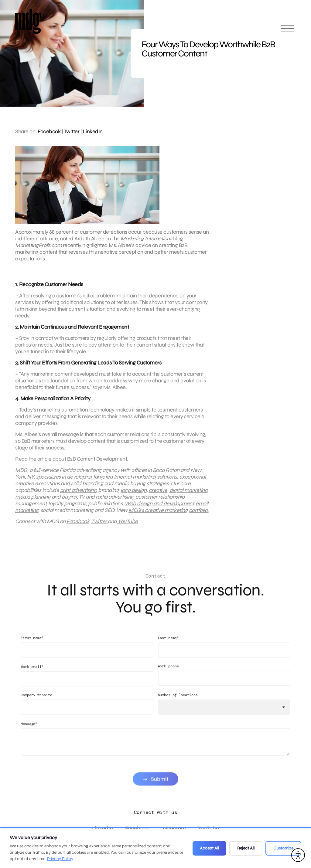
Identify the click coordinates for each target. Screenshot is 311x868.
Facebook (49, 131)
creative (158, 494)
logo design (134, 494)
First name (32, 645)
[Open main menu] (288, 31)
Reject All (246, 848)
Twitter (72, 131)
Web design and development (159, 507)
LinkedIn (93, 131)
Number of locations (178, 702)
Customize (283, 848)
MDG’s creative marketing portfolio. (169, 514)
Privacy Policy (60, 859)
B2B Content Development (96, 463)
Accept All (209, 848)
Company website (36, 702)
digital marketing (188, 494)
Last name (168, 645)
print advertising (78, 494)
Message (29, 731)
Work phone (168, 673)
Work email (32, 674)
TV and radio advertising (106, 500)
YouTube (127, 525)
